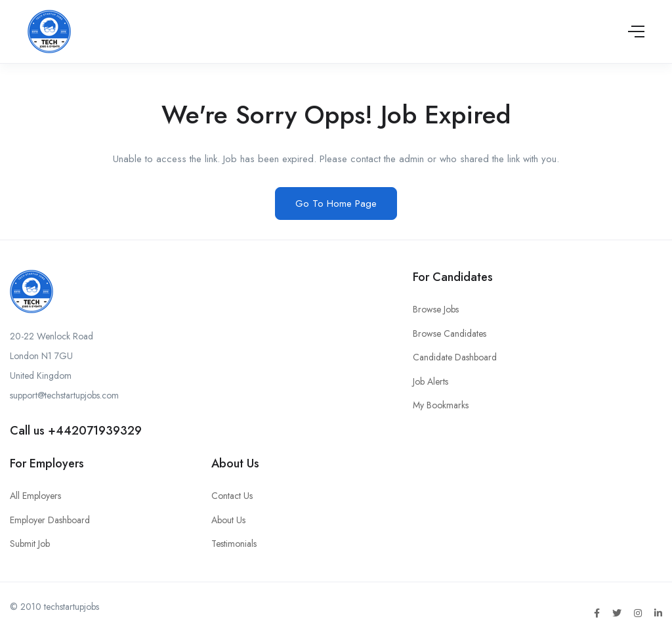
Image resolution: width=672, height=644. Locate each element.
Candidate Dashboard (455, 357)
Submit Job (30, 544)
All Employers (35, 496)
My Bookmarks (441, 405)
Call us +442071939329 (76, 431)
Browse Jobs (436, 309)
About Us (228, 520)
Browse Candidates (450, 333)
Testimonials (234, 544)
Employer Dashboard (50, 520)
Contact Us (232, 496)
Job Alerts (430, 381)
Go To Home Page (336, 204)
